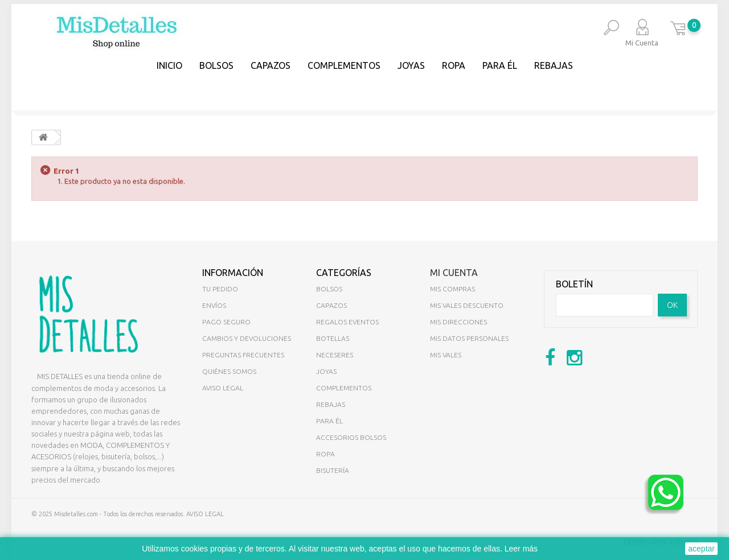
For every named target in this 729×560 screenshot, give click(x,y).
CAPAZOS (271, 65)
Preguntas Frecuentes (243, 355)
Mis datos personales (469, 338)
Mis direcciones (458, 322)
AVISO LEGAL (205, 514)
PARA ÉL (500, 65)
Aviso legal (223, 388)
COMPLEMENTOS (344, 65)
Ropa (454, 65)
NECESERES (335, 355)
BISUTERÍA (333, 470)
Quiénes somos (229, 371)
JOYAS (411, 65)
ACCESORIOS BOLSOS (351, 437)
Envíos (214, 305)
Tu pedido (220, 289)
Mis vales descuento (467, 305)
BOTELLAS (333, 338)
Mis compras (452, 289)
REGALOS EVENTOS (347, 322)
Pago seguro (226, 322)
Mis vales (446, 355)
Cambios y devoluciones (247, 338)
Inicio (169, 65)
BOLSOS (216, 65)
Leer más (521, 549)
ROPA (325, 454)
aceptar (701, 549)
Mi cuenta (454, 273)
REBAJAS (554, 65)
